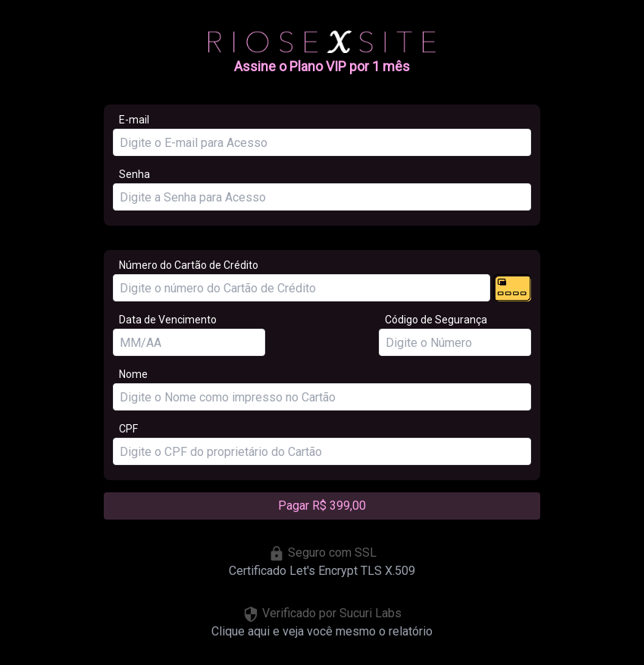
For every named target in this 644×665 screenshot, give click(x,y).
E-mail (134, 120)
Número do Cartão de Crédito (189, 265)
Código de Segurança (436, 320)
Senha (134, 174)
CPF (128, 429)
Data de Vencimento (168, 320)
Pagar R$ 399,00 (322, 506)
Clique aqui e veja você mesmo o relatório (322, 631)
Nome (133, 374)
